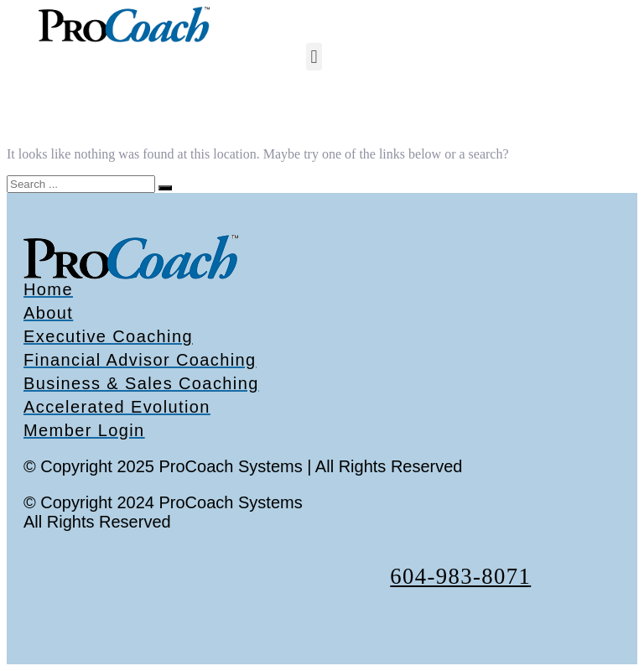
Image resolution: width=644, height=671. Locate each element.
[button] (314, 57)
